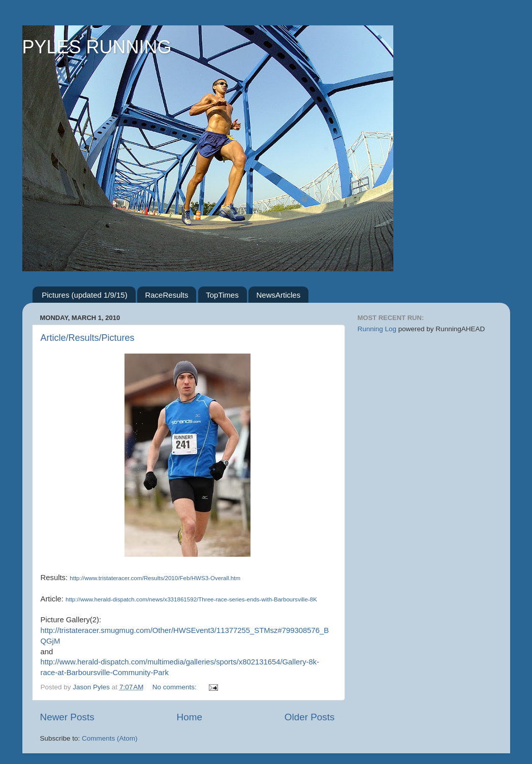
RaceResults (166, 295)
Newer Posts (67, 717)
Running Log (377, 329)
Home (190, 717)
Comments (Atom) (110, 738)
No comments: (176, 687)
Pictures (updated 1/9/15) (84, 295)
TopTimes (222, 295)
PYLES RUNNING (97, 47)
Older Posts (310, 717)
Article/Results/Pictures (88, 338)
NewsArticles (278, 295)
